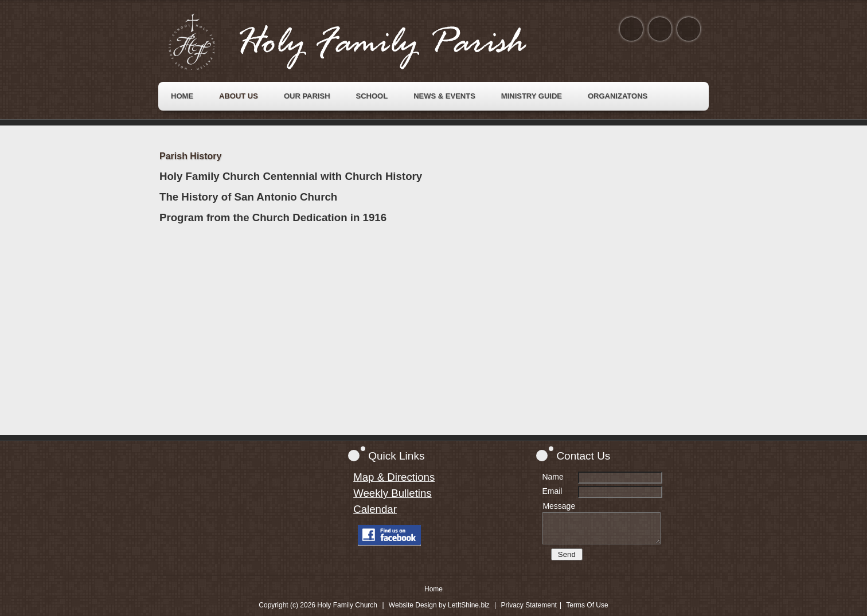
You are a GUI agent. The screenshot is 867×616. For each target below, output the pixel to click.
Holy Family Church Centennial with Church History (291, 176)
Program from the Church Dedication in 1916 (273, 217)
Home (433, 589)
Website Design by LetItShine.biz (439, 605)
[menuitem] (182, 96)
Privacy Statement (529, 605)
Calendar (375, 509)
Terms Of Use (587, 605)
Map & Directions (394, 477)
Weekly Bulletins (393, 493)
